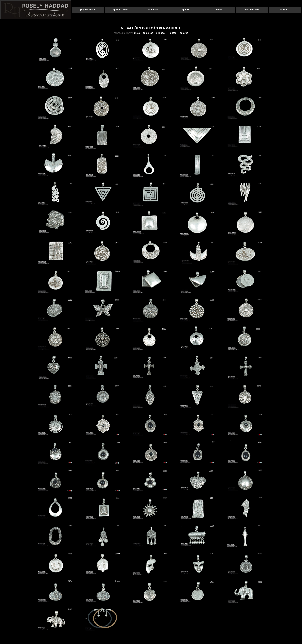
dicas (219, 10)
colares (184, 33)
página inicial (88, 10)
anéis (137, 33)
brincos (160, 33)
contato (285, 10)
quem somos (121, 10)
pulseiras (148, 33)
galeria (186, 10)
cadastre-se (252, 10)
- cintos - (172, 33)
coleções (153, 10)
